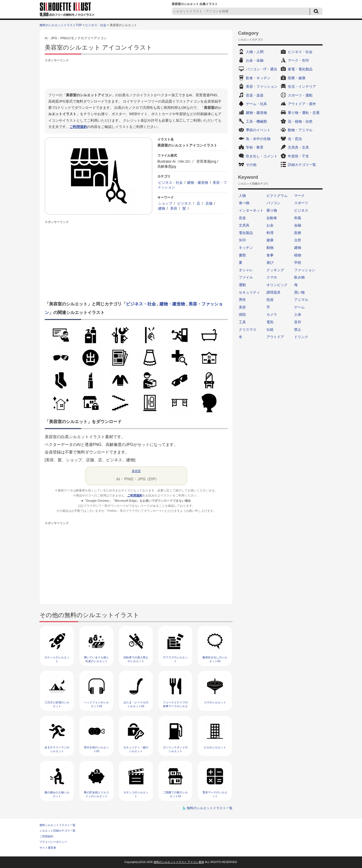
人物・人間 (255, 52)
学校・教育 (255, 147)
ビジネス (184, 203)
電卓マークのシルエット (215, 794)
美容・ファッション (262, 86)
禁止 (298, 330)
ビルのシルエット (215, 747)
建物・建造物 (198, 182)
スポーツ (301, 203)
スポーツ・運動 (300, 95)
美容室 (136, 471)
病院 (242, 314)
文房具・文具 (298, 147)
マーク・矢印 (298, 60)
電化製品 (246, 233)
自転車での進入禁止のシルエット (136, 659)
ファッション (305, 270)
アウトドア (275, 337)
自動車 (272, 218)
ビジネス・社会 (96, 25)
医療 (298, 233)
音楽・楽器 (255, 95)
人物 (242, 196)
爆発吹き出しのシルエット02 (215, 659)
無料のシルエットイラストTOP (61, 25)
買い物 (299, 292)
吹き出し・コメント (262, 156)
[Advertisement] (136, 75)
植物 (298, 255)
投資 (270, 300)
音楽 (242, 218)
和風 (298, 218)
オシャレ (246, 270)
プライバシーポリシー (53, 842)
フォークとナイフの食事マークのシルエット (175, 706)
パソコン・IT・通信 (261, 69)
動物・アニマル (300, 130)
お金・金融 (255, 60)
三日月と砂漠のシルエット (57, 704)
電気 (270, 322)
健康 (270, 240)
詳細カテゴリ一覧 (302, 165)
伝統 (270, 330)
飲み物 (299, 277)
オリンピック (277, 285)
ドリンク (301, 337)
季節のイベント (258, 130)
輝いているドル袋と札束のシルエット (96, 659)
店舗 (209, 203)
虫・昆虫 (295, 139)
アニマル (301, 300)
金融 (298, 225)
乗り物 (272, 210)
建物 (162, 208)
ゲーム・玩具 (256, 104)
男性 (242, 300)
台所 (298, 240)
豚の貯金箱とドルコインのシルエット (96, 794)
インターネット (251, 210)
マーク (299, 196)
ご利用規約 (78, 127)
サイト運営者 (48, 848)
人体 (298, 314)
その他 (251, 165)
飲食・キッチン (258, 78)
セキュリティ (249, 292)
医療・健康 (297, 78)
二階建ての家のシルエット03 (175, 794)
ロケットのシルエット (57, 659)
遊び (270, 262)
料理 (270, 233)
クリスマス (248, 330)
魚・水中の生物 (258, 139)
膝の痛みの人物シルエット (57, 794)
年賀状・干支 (298, 156)
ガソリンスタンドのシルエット (175, 749)
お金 (270, 225)
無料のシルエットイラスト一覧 (210, 808)
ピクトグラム (277, 196)
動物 (270, 248)
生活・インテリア (302, 86)
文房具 (244, 225)
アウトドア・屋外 (302, 104)
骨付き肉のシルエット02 (96, 749)
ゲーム (299, 307)
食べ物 (244, 203)
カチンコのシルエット (136, 794)
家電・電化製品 (300, 69)
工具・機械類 (256, 121)
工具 (242, 322)
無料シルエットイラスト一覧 (57, 825)
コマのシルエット (215, 702)
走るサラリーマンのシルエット (57, 749)
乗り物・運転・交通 (304, 113)
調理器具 (274, 292)
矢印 (242, 240)
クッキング (275, 270)
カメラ (272, 314)
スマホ (272, 277)
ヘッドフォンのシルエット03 (96, 704)
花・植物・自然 (300, 121)
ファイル (246, 277)
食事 (270, 255)
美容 (174, 208)
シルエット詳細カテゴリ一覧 (57, 831)
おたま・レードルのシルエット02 (136, 704)
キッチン (246, 248)
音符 (298, 322)
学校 (298, 262)
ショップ (165, 203)
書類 (242, 255)
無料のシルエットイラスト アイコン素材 (179, 862)
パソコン (274, 203)
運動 (242, 285)
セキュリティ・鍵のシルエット (136, 749)
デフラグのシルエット (175, 659)
